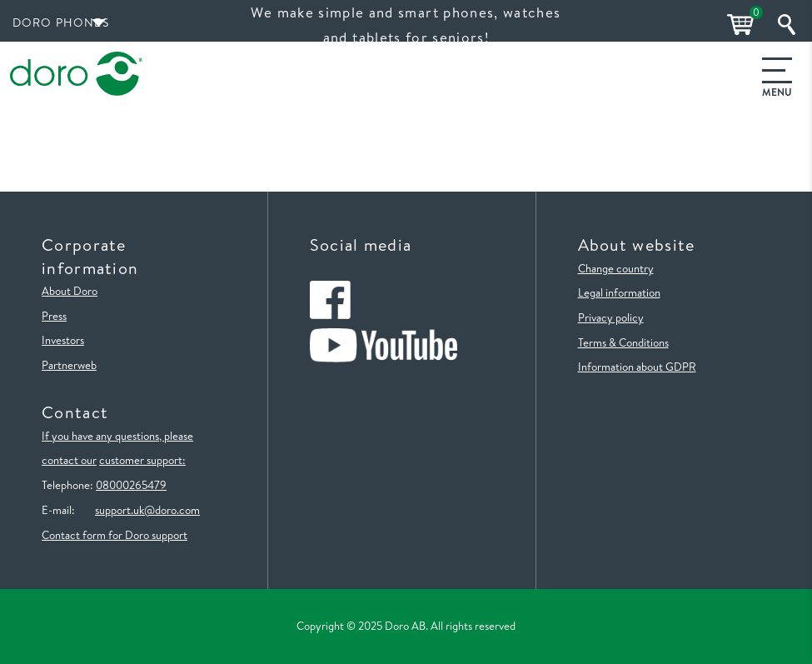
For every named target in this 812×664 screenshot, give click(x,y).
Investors (63, 340)
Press (54, 316)
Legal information (619, 292)
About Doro (70, 291)
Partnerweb (69, 365)
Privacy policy (611, 317)
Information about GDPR (637, 367)
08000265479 (131, 485)
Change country (616, 268)
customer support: (142, 460)
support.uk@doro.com (147, 510)
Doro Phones (61, 22)
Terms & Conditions (623, 342)
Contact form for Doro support (115, 535)
